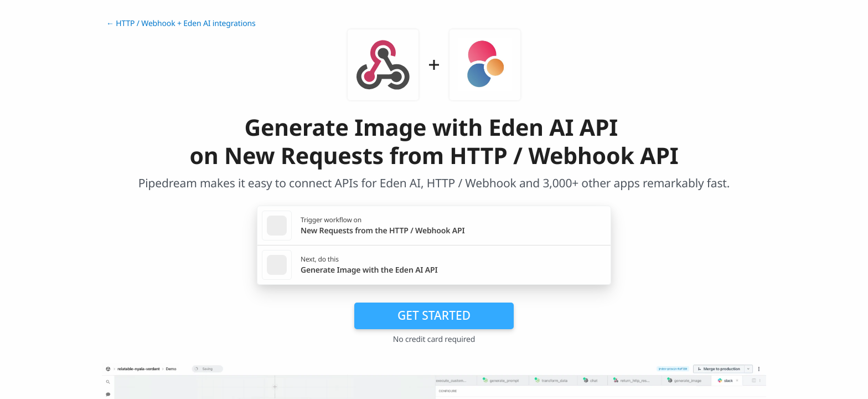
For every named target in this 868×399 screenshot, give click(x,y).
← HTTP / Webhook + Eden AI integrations (181, 24)
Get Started (434, 315)
